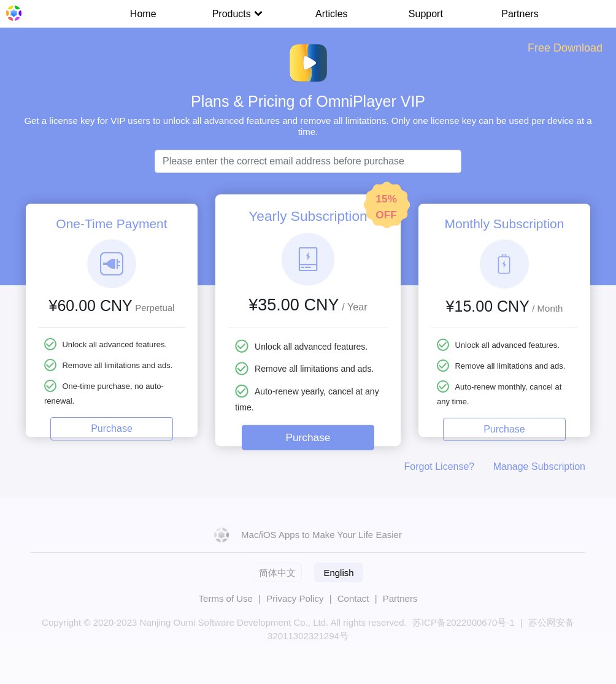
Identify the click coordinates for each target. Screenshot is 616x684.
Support (426, 14)
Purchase (112, 428)
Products (237, 14)
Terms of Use (226, 598)
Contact (353, 598)
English (338, 573)
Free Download (565, 48)
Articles (331, 14)
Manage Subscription (539, 467)
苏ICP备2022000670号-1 (464, 622)
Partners (520, 14)
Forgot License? (440, 467)
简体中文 (277, 573)
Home (143, 14)
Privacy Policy (295, 598)
